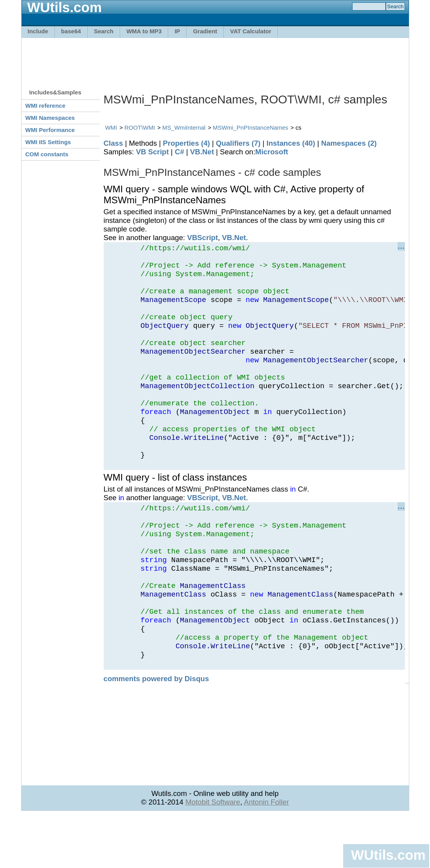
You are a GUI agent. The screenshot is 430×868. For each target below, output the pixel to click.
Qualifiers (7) (238, 143)
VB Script (152, 152)
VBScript (202, 238)
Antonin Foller (266, 855)
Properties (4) (186, 143)
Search (104, 31)
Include (38, 31)
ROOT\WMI (140, 127)
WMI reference (46, 106)
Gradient (205, 31)
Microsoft (272, 152)
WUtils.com (388, 855)
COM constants (47, 154)
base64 (71, 31)
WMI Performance (50, 130)
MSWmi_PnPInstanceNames (250, 127)
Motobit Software (213, 855)
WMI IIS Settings (48, 142)
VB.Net (202, 152)
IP (177, 31)
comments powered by (157, 731)
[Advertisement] (215, 60)
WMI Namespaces (50, 118)
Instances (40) (291, 143)
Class (113, 143)
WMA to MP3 (144, 31)
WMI (111, 127)
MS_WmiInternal (184, 127)
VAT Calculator (251, 31)
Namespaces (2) (349, 143)
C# (180, 152)
